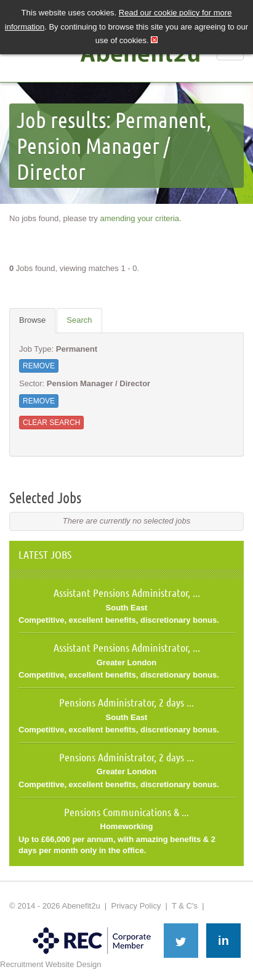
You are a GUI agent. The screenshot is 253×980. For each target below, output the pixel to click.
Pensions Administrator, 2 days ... (126, 702)
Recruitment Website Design (51, 964)
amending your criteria (139, 218)
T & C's (185, 906)
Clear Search (51, 423)
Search (79, 320)
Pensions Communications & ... (126, 812)
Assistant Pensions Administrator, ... (127, 593)
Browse (32, 320)
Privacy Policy (136, 906)
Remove (39, 366)
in (223, 941)
